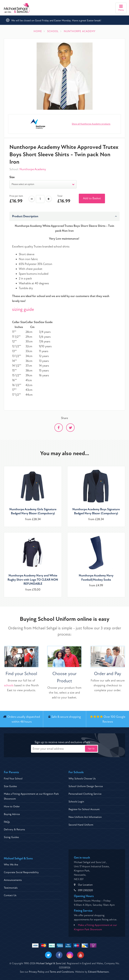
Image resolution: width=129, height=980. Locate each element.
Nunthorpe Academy (33, 169)
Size (12, 177)
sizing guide (23, 309)
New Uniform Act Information (85, 817)
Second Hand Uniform (81, 825)
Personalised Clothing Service (85, 794)
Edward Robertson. (99, 972)
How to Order (12, 806)
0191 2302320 (85, 890)
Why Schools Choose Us (82, 779)
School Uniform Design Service (86, 786)
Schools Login (76, 802)
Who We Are (11, 865)
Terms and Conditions (62, 972)
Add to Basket (92, 198)
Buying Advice (12, 814)
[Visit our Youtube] (81, 955)
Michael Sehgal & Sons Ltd (51, 963)
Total (60, 196)
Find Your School (13, 779)
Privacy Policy (37, 972)
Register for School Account (84, 809)
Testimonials (11, 888)
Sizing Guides (11, 837)
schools (9, 685)
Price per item (16, 196)
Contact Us (10, 895)
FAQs (7, 822)
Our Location (85, 885)
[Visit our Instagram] (70, 955)
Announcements (13, 880)
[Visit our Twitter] (48, 955)
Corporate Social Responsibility (21, 872)
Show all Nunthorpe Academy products (91, 124)
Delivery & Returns (14, 829)
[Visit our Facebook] (59, 955)
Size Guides (10, 786)
